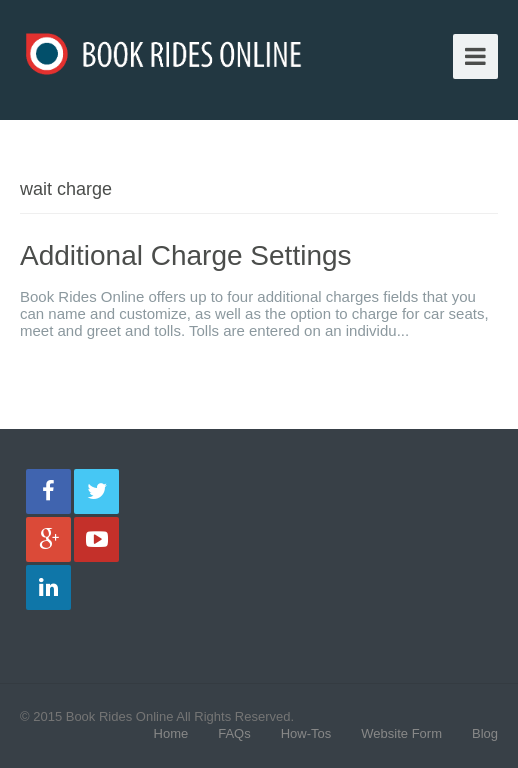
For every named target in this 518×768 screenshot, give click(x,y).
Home (171, 733)
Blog (485, 733)
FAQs (234, 733)
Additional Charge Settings (186, 255)
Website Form (401, 733)
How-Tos (306, 733)
